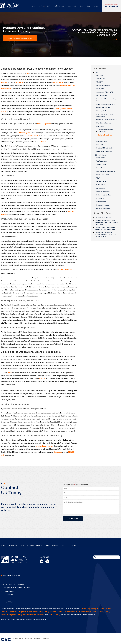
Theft (98, 178)
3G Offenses (101, 188)
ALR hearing (43, 142)
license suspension (44, 124)
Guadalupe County (97, 612)
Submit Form (73, 519)
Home (33, 6)
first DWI (4, 82)
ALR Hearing (101, 126)
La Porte (108, 609)
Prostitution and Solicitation (106, 171)
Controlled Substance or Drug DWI (106, 100)
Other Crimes (101, 185)
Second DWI (101, 79)
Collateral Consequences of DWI (107, 120)
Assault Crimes (101, 165)
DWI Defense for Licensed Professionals (105, 115)
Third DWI (100, 82)
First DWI (100, 75)
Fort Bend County (69, 612)
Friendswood (14, 612)
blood (36, 136)
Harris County (32, 612)
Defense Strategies (103, 205)
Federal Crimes (101, 181)
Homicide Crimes (102, 168)
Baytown (23, 612)
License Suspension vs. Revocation (106, 131)
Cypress (83, 609)
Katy (89, 609)
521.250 (42, 379)
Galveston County (83, 612)
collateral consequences (45, 446)
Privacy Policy (18, 639)
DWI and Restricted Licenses (105, 136)
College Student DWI (103, 108)
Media (81, 6)
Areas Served (72, 6)
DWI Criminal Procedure (104, 123)
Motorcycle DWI (102, 96)
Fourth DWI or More (103, 85)
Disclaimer (28, 639)
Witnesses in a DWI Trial (103, 217)
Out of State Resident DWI (105, 104)
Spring (93, 609)
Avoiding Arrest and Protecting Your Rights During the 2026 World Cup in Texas (106, 222)
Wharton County (54, 615)
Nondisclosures (101, 202)
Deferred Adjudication (104, 195)
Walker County (28, 615)
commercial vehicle (65, 269)
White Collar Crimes (103, 175)
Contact (96, 6)
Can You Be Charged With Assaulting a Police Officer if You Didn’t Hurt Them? (106, 235)
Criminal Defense (59, 6)
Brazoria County (56, 612)
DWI (49, 6)
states (10, 373)
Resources (37, 639)
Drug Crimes (100, 158)
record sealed (58, 82)
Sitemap (46, 639)
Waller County (39, 615)
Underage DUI (101, 111)
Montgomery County (15, 615)
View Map (10, 602)
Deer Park (5, 612)
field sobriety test (24, 133)
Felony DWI (100, 89)
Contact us (58, 452)
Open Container (102, 141)
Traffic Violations (102, 161)
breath (30, 136)
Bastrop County (43, 612)
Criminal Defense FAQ (104, 208)
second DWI (20, 82)
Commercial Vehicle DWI (105, 92)
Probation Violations (103, 192)
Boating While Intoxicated (105, 148)
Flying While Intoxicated (104, 151)
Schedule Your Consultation (20, 38)
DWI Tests (100, 145)
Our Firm (41, 6)
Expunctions (100, 198)
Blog (88, 6)
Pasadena (100, 609)
